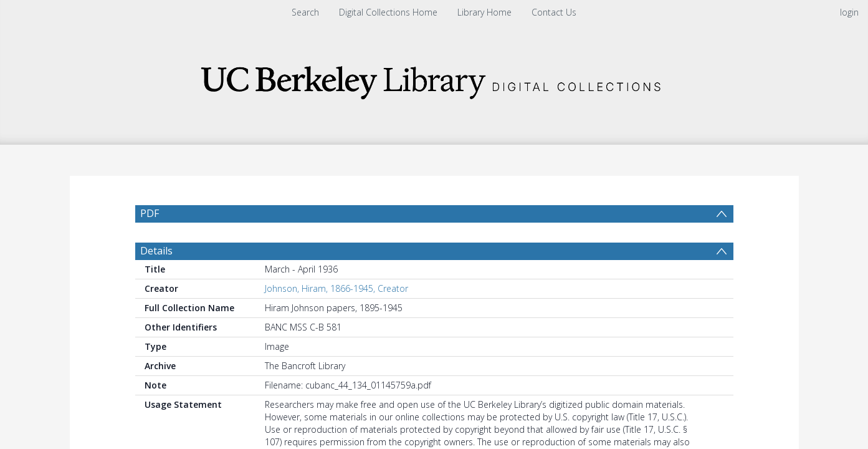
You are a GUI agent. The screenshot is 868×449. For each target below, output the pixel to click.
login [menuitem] (849, 12)
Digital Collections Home (388, 12)
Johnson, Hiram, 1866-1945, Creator (336, 318)
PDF (150, 213)
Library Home (484, 12)
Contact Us (554, 12)
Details (156, 281)
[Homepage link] (434, 79)
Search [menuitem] (305, 12)
